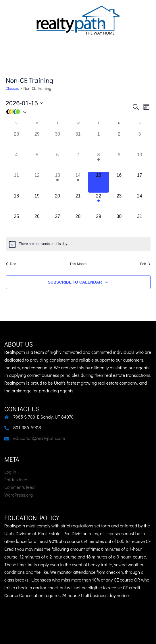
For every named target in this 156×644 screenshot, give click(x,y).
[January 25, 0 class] (17, 223)
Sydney (78, 634)
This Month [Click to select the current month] (78, 264)
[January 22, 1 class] (98, 203)
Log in (10, 472)
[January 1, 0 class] (98, 141)
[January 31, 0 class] (139, 223)
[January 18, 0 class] (17, 203)
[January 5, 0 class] (37, 162)
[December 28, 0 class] (17, 141)
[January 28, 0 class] (78, 223)
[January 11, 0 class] (17, 182)
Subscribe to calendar (75, 282)
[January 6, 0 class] (57, 162)
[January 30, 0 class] (119, 223)
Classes (12, 88)
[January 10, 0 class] (139, 162)
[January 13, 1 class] (57, 182)
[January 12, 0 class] (37, 182)
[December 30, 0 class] (57, 141)
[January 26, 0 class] (37, 223)
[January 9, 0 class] (119, 162)
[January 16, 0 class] (119, 182)
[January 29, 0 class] (98, 223)
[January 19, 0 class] (37, 203)
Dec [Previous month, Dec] (11, 264)
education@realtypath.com (39, 438)
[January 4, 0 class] (17, 162)
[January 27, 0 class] (57, 223)
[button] (69, 112)
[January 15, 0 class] (98, 182)
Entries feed (16, 479)
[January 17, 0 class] (139, 182)
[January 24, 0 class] (139, 203)
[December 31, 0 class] (78, 141)
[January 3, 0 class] (139, 141)
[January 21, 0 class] (78, 203)
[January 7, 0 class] (78, 162)
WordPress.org (19, 495)
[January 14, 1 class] (78, 182)
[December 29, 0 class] (37, 141)
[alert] (78, 244)
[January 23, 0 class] (119, 203)
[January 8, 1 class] (98, 162)
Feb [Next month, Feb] (145, 264)
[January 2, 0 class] (119, 141)
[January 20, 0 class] (57, 203)
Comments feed (19, 487)
